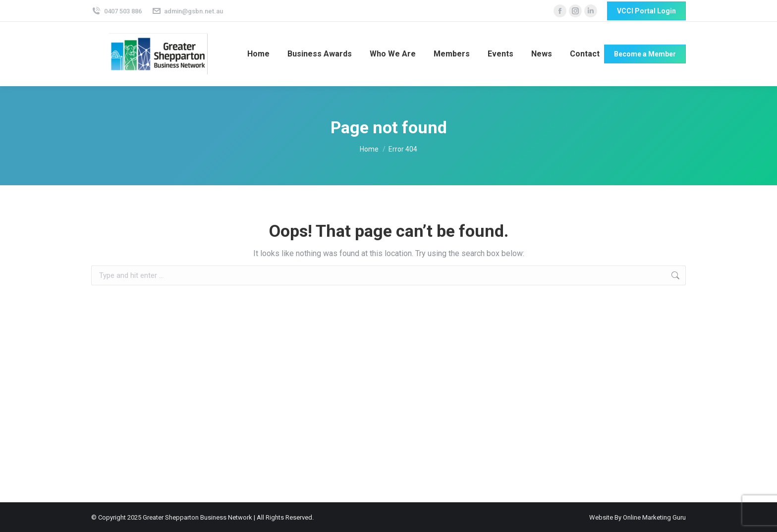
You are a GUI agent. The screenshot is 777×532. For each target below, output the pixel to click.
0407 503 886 (116, 11)
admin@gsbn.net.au (188, 11)
